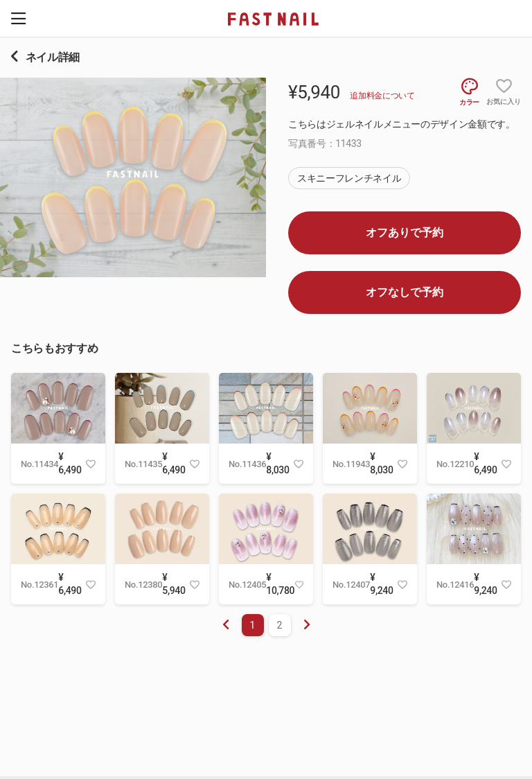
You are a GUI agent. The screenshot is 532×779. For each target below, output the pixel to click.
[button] (18, 18)
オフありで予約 (405, 233)
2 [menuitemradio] (280, 625)
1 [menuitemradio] (253, 625)
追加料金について (382, 96)
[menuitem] (307, 625)
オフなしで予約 (405, 292)
